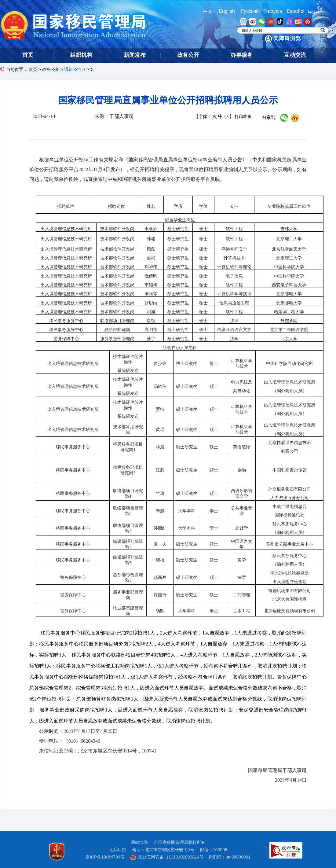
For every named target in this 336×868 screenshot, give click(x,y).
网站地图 (139, 842)
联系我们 (117, 850)
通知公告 (73, 69)
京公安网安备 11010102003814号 (167, 857)
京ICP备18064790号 (105, 857)
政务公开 (51, 69)
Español (296, 11)
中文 (208, 11)
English (227, 11)
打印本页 (243, 117)
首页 (33, 69)
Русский (250, 11)
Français (273, 11)
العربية (314, 11)
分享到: (269, 118)
